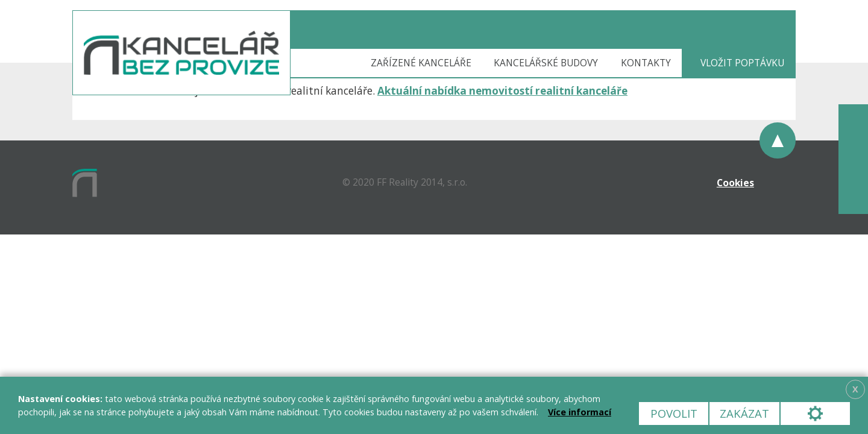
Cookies (735, 183)
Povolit (674, 413)
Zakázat (744, 413)
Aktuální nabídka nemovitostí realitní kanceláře (502, 91)
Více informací (580, 412)
